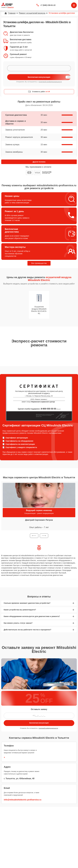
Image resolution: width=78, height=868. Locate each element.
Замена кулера (12, 145)
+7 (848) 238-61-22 (48, 5)
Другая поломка (39, 162)
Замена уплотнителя (15, 130)
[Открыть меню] (74, 5)
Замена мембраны (14, 152)
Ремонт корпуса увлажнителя (19, 137)
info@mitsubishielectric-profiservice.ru (23, 800)
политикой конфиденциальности (50, 82)
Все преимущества (39, 263)
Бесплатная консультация (39, 723)
